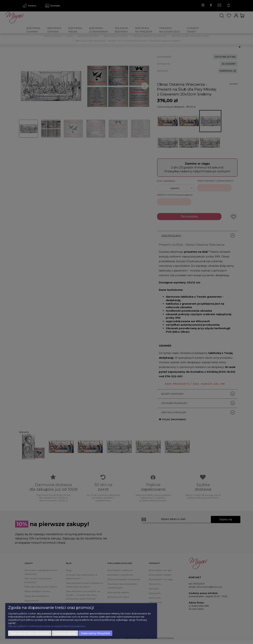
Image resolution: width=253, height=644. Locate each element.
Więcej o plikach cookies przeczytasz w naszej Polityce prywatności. (47, 626)
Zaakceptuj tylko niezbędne (30, 633)
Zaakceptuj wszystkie (95, 633)
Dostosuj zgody (65, 633)
